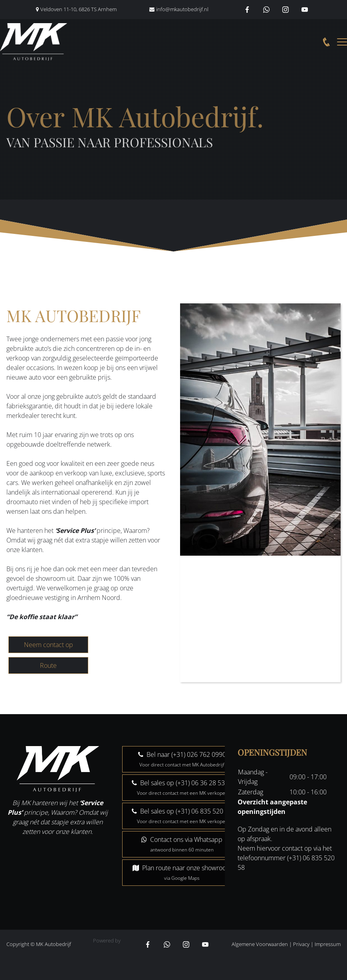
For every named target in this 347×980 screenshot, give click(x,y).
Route (48, 665)
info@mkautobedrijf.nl (182, 9)
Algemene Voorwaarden (260, 944)
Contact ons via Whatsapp (182, 844)
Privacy (301, 944)
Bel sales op (182, 787)
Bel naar (182, 759)
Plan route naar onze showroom (182, 872)
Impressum (328, 944)
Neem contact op (49, 645)
